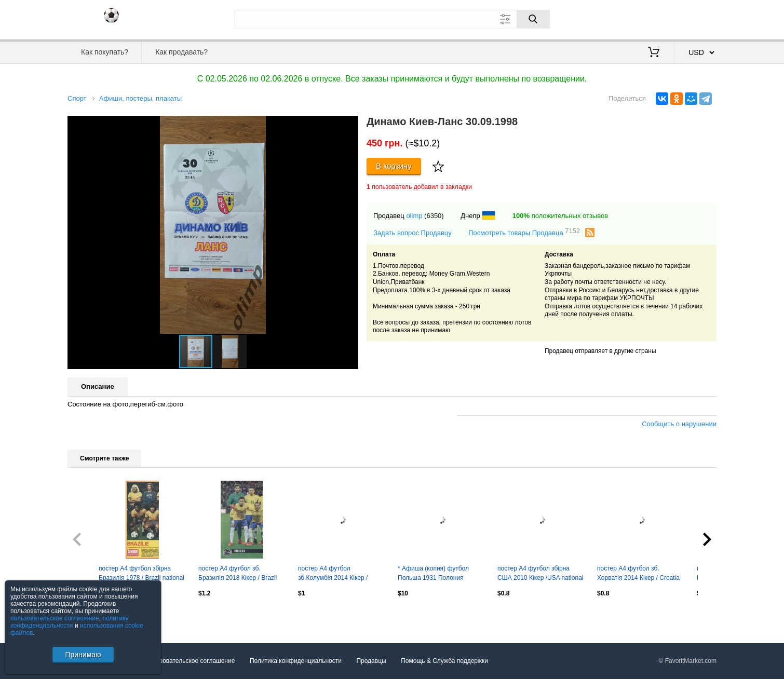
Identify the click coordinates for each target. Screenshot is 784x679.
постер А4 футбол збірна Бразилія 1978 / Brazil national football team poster (141, 574)
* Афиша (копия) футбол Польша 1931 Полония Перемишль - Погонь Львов (437, 574)
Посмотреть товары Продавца (524, 232)
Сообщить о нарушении (679, 424)
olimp (414, 216)
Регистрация (695, 18)
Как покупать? (105, 52)
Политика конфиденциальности (296, 661)
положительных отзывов (560, 216)
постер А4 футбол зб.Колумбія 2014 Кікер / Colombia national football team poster (334, 574)
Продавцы (371, 661)
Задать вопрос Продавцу (413, 233)
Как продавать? (181, 52)
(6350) (434, 216)
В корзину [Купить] (394, 166)
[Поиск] (533, 19)
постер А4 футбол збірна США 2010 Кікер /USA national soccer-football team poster (540, 574)
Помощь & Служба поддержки (444, 661)
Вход (656, 18)
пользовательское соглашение (55, 618)
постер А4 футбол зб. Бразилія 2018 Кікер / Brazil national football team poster (238, 574)
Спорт (77, 98)
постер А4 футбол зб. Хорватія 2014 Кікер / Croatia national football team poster (638, 574)
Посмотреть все (90, 616)
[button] (349, 125)
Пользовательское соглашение (190, 661)
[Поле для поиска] (392, 19)
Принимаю (83, 655)
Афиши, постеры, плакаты (140, 98)
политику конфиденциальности (70, 622)
